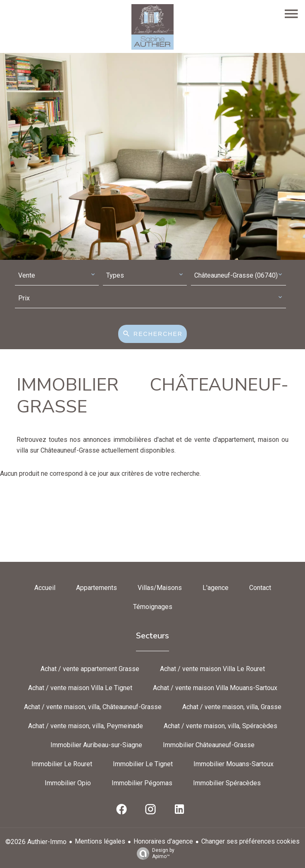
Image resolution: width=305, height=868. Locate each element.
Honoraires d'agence (163, 841)
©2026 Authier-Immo (36, 842)
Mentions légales (100, 841)
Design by (154, 854)
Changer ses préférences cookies (250, 841)
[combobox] (57, 276)
